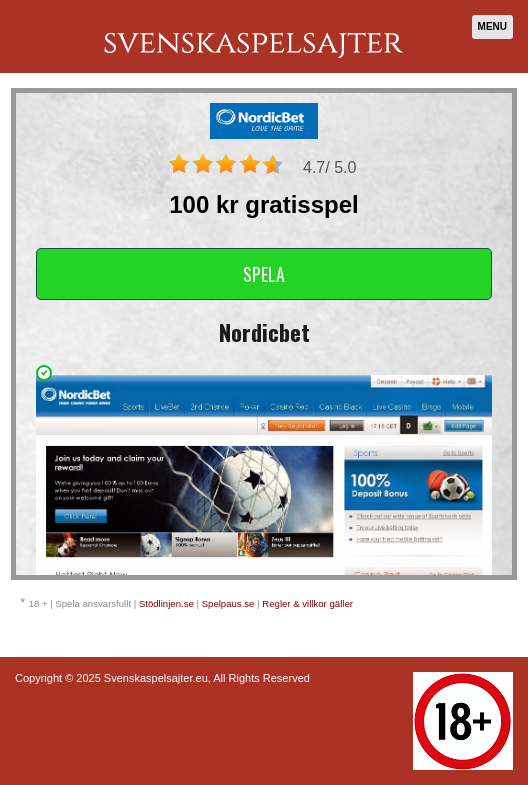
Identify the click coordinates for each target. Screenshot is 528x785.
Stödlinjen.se (166, 603)
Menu (492, 26)
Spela (264, 274)
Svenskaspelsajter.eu (156, 678)
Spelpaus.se (228, 603)
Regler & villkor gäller (307, 603)
